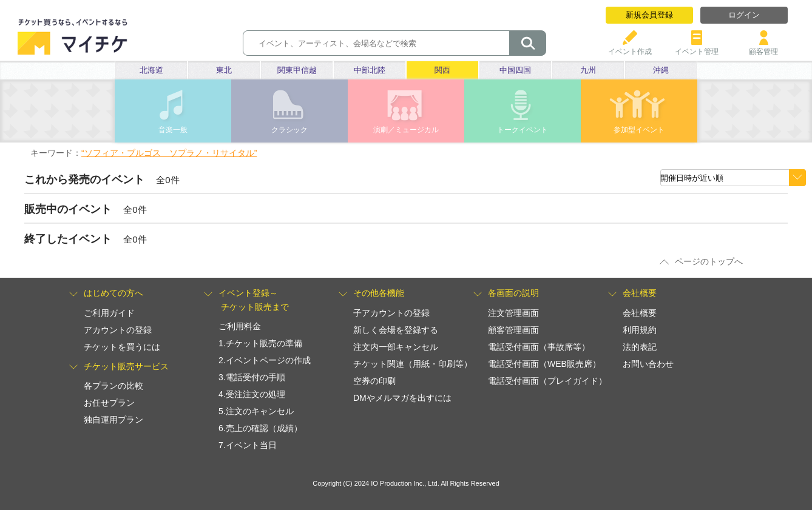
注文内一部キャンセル (396, 347)
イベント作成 (630, 47)
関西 (442, 70)
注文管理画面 (513, 313)
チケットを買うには (122, 347)
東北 (224, 70)
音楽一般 (173, 130)
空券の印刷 (374, 381)
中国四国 (515, 70)
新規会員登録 (649, 15)
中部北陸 (370, 70)
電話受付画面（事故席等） (539, 347)
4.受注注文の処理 (252, 394)
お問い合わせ (648, 364)
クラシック (289, 130)
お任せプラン (109, 403)
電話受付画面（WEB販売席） (544, 364)
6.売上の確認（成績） (260, 428)
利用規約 (640, 330)
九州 (588, 70)
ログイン (744, 15)
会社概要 (640, 313)
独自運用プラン (113, 420)
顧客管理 (763, 47)
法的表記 (640, 347)
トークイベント (523, 130)
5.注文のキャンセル (256, 411)
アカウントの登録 (118, 330)
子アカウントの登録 (391, 313)
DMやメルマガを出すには (402, 398)
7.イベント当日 (248, 445)
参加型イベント (639, 130)
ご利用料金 (240, 326)
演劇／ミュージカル (406, 130)
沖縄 (661, 70)
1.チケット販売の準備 (260, 343)
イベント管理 (697, 47)
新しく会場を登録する (396, 330)
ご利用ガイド (109, 313)
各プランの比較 (113, 386)
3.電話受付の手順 (252, 377)
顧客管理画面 (513, 330)
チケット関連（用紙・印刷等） (413, 364)
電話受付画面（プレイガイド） (547, 381)
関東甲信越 (297, 70)
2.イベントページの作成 (265, 360)
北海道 (151, 70)
